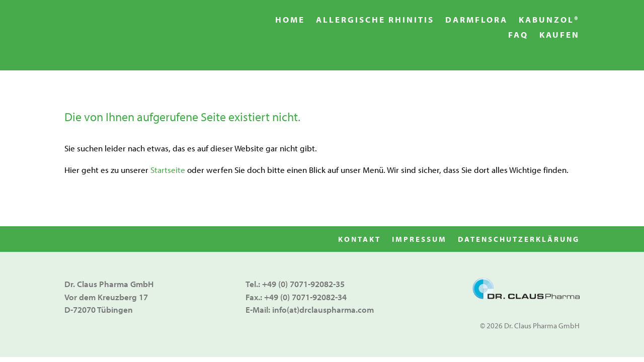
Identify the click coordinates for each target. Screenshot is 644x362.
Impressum (419, 240)
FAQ (518, 35)
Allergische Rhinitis (375, 20)
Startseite (168, 170)
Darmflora (476, 20)
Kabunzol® (549, 20)
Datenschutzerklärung (519, 240)
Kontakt (359, 240)
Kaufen (559, 35)
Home (290, 20)
